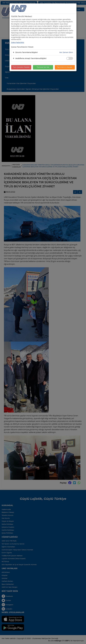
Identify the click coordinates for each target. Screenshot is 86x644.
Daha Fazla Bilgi (18, 42)
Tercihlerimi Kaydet (65, 67)
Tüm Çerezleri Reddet (21, 67)
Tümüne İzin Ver (43, 67)
